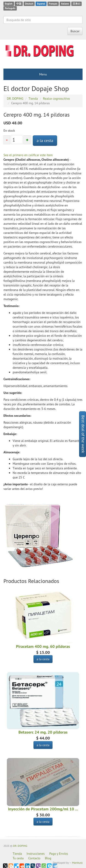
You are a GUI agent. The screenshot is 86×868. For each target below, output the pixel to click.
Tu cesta (18, 858)
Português (10, 8)
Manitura (77, 863)
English (9, 4)
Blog (48, 858)
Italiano (65, 4)
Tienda (17, 854)
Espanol (41, 4)
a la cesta (45, 140)
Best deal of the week (83, 434)
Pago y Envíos (59, 854)
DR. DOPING (20, 846)
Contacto (34, 858)
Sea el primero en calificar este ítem (28, 155)
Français (53, 4)
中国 (19, 4)
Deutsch (29, 4)
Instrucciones (36, 854)
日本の (76, 4)
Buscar (75, 31)
